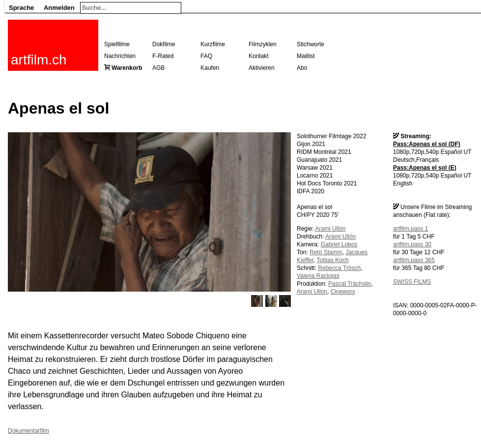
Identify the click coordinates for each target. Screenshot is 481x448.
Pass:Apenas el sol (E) (425, 168)
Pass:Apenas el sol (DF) (427, 144)
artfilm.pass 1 (410, 229)
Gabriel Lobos (339, 244)
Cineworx (343, 292)
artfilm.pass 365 (414, 260)
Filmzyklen (263, 44)
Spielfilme (117, 44)
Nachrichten (120, 56)
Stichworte (311, 44)
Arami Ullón (330, 229)
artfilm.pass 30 (412, 244)
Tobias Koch (332, 260)
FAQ (206, 56)
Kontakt (259, 56)
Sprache (21, 8)
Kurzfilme (213, 44)
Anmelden (59, 8)
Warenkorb (127, 68)
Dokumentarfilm (28, 431)
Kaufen (210, 68)
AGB (158, 68)
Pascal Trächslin (350, 284)
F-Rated (163, 56)
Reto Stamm (326, 252)
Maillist (306, 56)
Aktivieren (262, 68)
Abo (302, 68)
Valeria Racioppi (318, 276)
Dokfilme (164, 44)
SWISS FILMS (412, 282)
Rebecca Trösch (339, 268)
